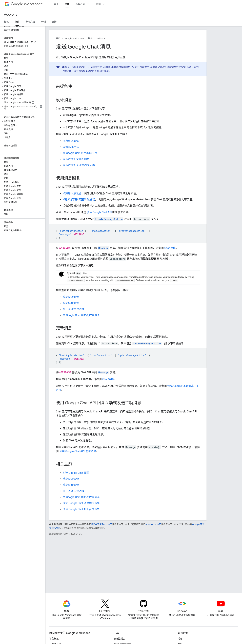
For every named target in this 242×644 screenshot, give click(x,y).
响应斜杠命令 (71, 303)
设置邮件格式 (71, 147)
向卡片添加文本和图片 (76, 159)
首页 (56, 4)
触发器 (72, 193)
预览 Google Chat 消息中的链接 (81, 503)
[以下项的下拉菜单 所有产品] (89, 4)
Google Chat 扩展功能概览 (95, 71)
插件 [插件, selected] (67, 4)
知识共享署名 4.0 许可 (101, 524)
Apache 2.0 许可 (153, 524)
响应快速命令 (71, 297)
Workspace (27, 4)
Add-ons (11, 15)
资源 (98, 4)
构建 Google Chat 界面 (76, 473)
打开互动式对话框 (73, 309)
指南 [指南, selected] (17, 22)
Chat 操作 (170, 248)
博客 (180, 639)
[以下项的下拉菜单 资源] (105, 4)
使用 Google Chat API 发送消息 (78, 451)
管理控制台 (119, 639)
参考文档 (30, 22)
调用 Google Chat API (99, 212)
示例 (43, 22)
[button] (22, 62)
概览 (6, 22)
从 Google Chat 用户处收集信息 (81, 315)
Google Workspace (74, 38)
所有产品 (80, 4)
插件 (90, 38)
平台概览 (54, 639)
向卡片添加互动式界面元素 (79, 165)
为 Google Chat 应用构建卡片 (80, 153)
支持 (54, 22)
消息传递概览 (71, 141)
